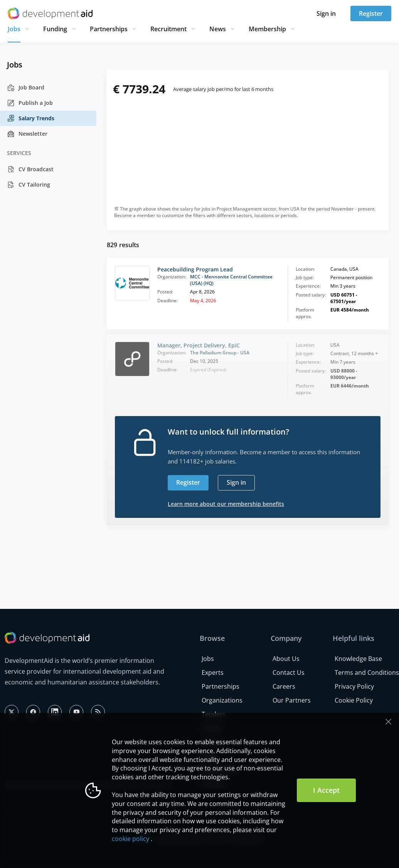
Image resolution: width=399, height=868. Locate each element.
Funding (55, 29)
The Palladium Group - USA (220, 353)
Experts (213, 672)
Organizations (222, 700)
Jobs (14, 29)
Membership (267, 29)
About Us (286, 659)
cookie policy (130, 839)
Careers (284, 686)
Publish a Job (30, 103)
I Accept (326, 790)
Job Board (26, 88)
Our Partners (292, 700)
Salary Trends (31, 118)
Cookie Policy (354, 700)
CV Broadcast (30, 169)
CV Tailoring (29, 185)
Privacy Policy (354, 686)
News (218, 29)
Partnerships (109, 29)
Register (371, 13)
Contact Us (289, 672)
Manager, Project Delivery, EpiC (199, 345)
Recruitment (168, 29)
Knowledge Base (358, 659)
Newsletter (27, 134)
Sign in (326, 13)
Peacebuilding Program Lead (195, 269)
